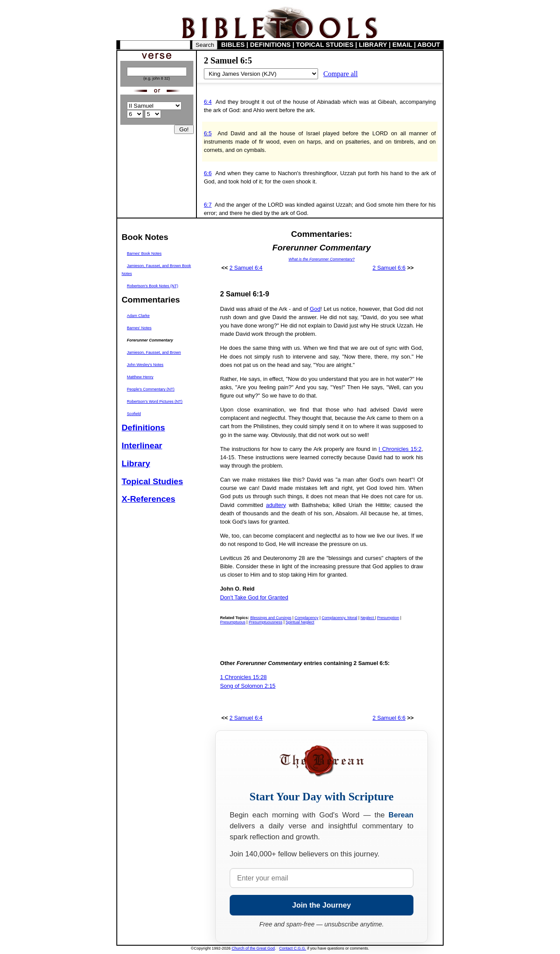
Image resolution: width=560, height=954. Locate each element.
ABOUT (429, 45)
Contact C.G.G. (293, 948)
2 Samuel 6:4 (246, 268)
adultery (276, 505)
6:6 (208, 173)
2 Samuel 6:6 (389, 268)
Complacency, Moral (339, 618)
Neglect (368, 618)
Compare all (341, 74)
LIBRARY (373, 45)
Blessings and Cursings (271, 618)
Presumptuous (233, 622)
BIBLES (233, 45)
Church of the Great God (254, 948)
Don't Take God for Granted (254, 597)
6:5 (208, 133)
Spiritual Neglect (300, 622)
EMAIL (402, 45)
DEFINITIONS (271, 45)
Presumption (388, 618)
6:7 (208, 205)
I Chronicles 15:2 (400, 449)
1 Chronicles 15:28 (243, 677)
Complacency (306, 618)
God (315, 309)
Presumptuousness (265, 622)
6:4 (208, 102)
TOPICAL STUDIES (325, 45)
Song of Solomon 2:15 (248, 686)
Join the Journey (322, 905)
